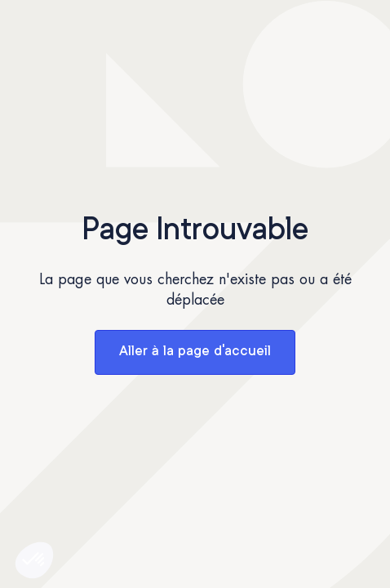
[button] (34, 560)
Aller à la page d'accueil (195, 352)
